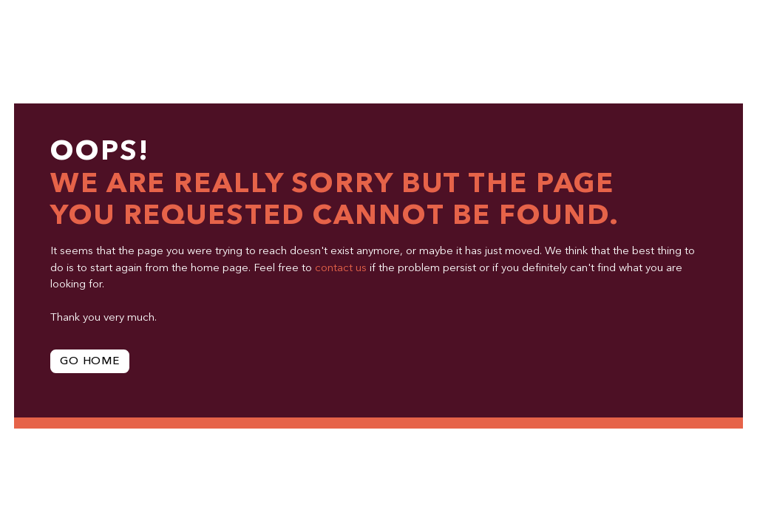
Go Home (89, 362)
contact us (341, 269)
